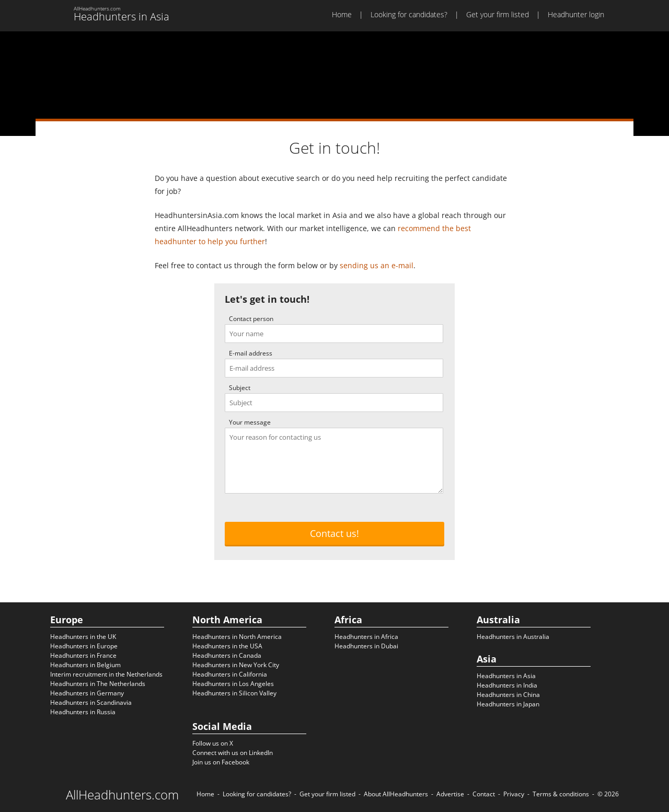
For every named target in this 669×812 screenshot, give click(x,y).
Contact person (251, 319)
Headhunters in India (507, 685)
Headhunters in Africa (366, 637)
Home (342, 14)
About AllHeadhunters (396, 794)
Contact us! (334, 533)
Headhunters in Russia (83, 712)
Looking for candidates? (409, 14)
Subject (240, 388)
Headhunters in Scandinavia (91, 702)
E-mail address (251, 353)
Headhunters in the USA (227, 646)
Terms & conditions (561, 794)
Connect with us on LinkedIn (233, 753)
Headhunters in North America (237, 637)
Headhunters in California (230, 674)
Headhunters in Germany (87, 693)
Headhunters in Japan (508, 704)
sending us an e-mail (377, 265)
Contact (484, 794)
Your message (250, 422)
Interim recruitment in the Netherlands (106, 674)
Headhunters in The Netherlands (98, 684)
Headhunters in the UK (83, 637)
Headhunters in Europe (84, 646)
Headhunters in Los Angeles (233, 684)
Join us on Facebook (221, 762)
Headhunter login (576, 14)
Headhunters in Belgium (85, 665)
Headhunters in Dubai (366, 646)
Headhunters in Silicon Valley (234, 693)
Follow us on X (213, 743)
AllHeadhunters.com (122, 795)
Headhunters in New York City (236, 665)
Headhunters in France (83, 655)
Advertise (450, 794)
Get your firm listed (498, 14)
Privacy (514, 794)
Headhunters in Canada (227, 655)
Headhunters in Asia (506, 676)
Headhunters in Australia (513, 637)
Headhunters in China (508, 695)
